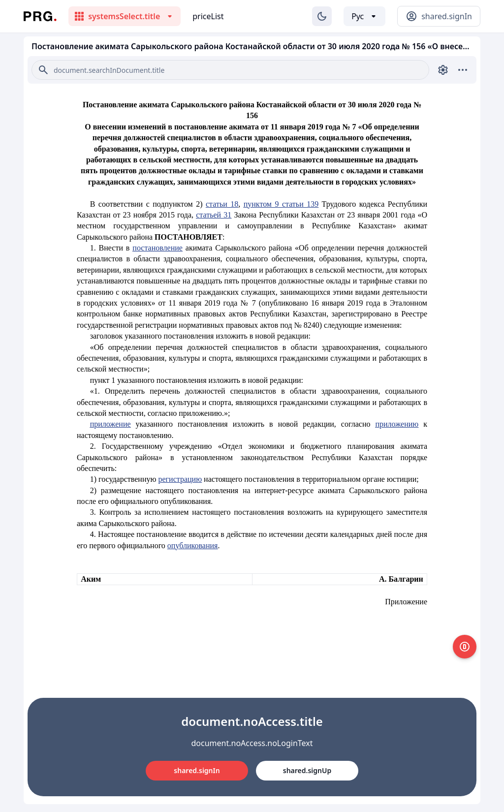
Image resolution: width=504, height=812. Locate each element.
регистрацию (180, 479)
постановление (157, 248)
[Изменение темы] (322, 16)
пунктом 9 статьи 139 (281, 204)
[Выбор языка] (364, 16)
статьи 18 (222, 204)
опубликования (193, 546)
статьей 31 (214, 215)
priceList (208, 16)
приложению (397, 424)
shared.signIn (197, 770)
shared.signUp (307, 770)
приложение (110, 424)
